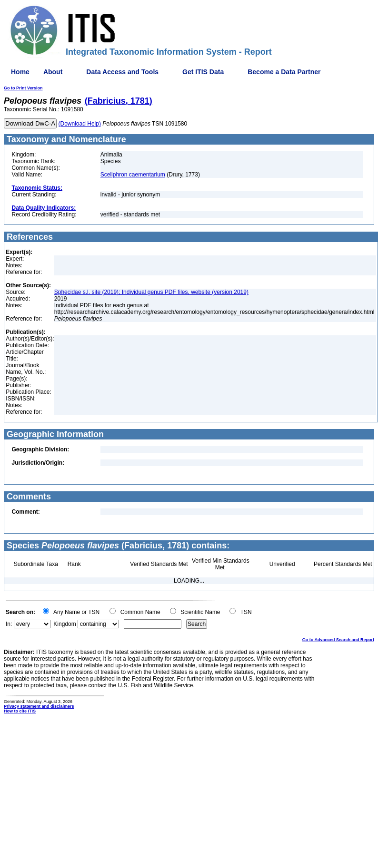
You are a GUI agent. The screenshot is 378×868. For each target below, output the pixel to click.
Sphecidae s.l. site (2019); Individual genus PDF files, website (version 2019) (151, 292)
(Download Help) (80, 124)
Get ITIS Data (203, 72)
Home (20, 72)
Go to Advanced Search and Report (338, 640)
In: (9, 624)
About (53, 72)
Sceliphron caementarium (133, 175)
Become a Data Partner (284, 72)
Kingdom (65, 624)
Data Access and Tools (122, 72)
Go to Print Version (23, 88)
